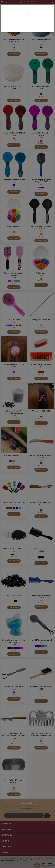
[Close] (52, 7)
